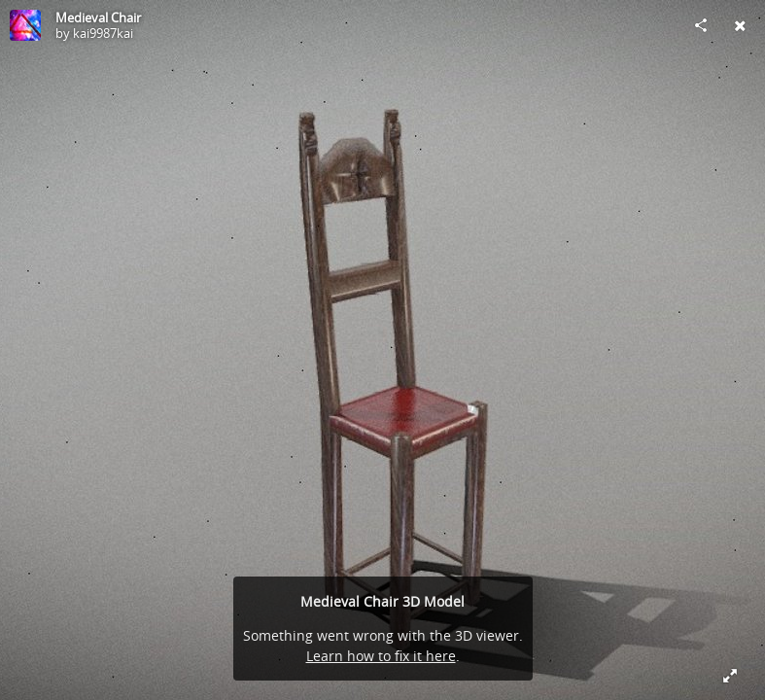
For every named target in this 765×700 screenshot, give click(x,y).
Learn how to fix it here (381, 656)
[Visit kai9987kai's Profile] (25, 25)
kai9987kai (103, 33)
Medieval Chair (98, 17)
